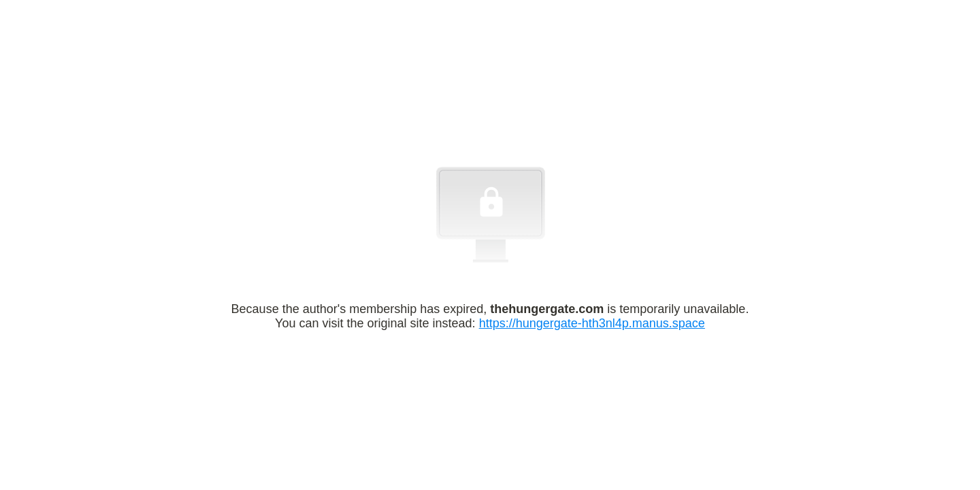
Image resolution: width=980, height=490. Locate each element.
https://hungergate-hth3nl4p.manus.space (592, 323)
